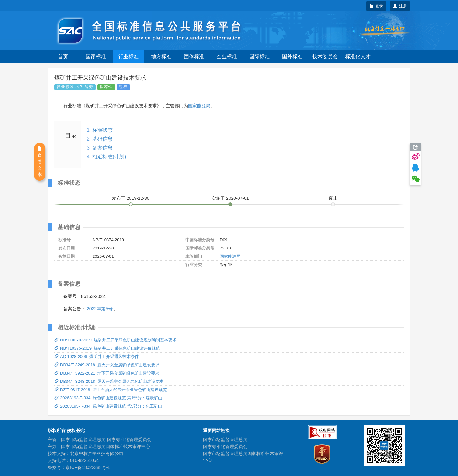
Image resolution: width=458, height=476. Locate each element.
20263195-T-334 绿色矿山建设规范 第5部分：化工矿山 (108, 406)
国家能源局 (199, 106)
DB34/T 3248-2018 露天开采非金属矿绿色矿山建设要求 (109, 381)
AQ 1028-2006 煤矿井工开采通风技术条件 (97, 357)
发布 (131, 198)
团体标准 (194, 56)
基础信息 (102, 139)
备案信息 (102, 148)
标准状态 (102, 130)
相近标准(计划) (109, 157)
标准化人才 (358, 56)
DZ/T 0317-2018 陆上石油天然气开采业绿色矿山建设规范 (111, 390)
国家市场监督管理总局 (225, 439)
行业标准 (128, 56)
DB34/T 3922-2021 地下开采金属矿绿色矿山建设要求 (107, 373)
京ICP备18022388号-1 (88, 467)
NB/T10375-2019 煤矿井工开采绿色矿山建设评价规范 (107, 348)
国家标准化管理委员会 (225, 446)
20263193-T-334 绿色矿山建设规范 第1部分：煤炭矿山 (108, 398)
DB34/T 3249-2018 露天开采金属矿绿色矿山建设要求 (107, 365)
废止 (333, 198)
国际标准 (260, 56)
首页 (63, 56)
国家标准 (96, 56)
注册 (400, 6)
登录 (376, 6)
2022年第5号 (100, 309)
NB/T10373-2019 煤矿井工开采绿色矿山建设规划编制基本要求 (115, 340)
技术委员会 (325, 56)
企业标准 (227, 56)
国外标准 (292, 56)
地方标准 (161, 56)
